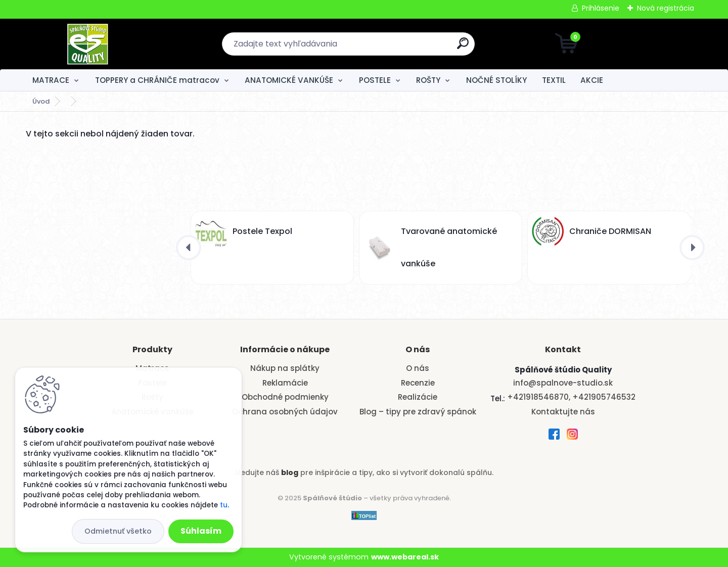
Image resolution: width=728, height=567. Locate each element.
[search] (463, 47)
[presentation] (189, 248)
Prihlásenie (601, 8)
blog (290, 472)
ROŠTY (428, 80)
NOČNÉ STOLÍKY (496, 80)
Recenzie (418, 383)
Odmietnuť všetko (118, 531)
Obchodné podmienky (285, 397)
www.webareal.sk (405, 557)
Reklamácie (285, 383)
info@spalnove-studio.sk (563, 383)
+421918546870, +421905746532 (571, 397)
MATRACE (51, 80)
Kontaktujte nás (563, 412)
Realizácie (418, 397)
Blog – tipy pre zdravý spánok (418, 412)
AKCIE (592, 80)
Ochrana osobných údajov (285, 412)
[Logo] (88, 44)
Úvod (41, 101)
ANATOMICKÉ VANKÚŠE (289, 80)
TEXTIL (554, 80)
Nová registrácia (666, 8)
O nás (418, 368)
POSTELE (375, 80)
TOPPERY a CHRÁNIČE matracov (157, 80)
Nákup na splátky (285, 368)
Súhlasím (201, 531)
